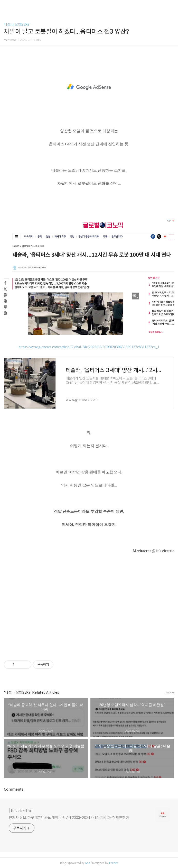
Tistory (113, 863)
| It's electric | (22, 811)
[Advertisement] (89, 87)
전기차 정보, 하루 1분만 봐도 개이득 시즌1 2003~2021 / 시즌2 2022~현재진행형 (69, 818)
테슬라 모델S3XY (17, 24)
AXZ (88, 863)
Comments (14, 789)
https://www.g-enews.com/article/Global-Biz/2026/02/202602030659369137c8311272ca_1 (89, 347)
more (170, 692)
